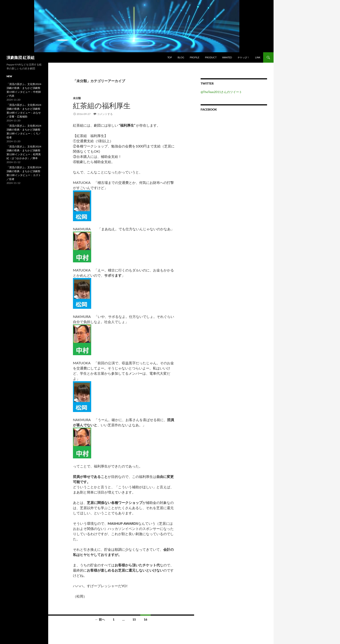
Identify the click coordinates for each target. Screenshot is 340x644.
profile (195, 57)
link (258, 57)
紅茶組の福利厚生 (102, 105)
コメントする (105, 114)
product (211, 57)
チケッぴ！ (243, 57)
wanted (227, 57)
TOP (170, 57)
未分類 (77, 98)
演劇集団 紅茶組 (21, 57)
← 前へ (100, 619)
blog (181, 57)
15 (134, 619)
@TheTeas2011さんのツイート (221, 92)
